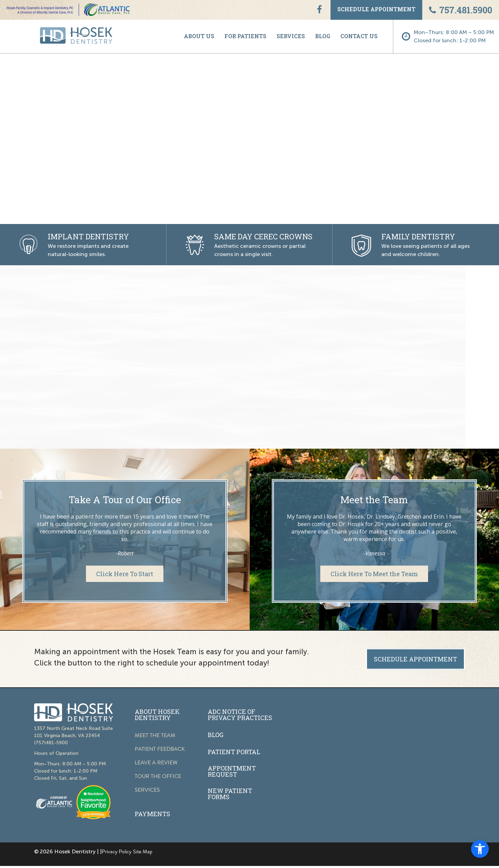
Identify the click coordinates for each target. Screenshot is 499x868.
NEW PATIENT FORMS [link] (230, 794)
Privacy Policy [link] (116, 852)
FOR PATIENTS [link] (245, 36)
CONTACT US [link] (359, 36)
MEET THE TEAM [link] (155, 735)
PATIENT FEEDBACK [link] (160, 749)
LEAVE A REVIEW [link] (156, 763)
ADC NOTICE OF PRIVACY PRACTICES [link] (240, 715)
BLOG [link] (323, 36)
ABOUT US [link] (199, 36)
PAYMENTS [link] (152, 814)
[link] (480, 849)
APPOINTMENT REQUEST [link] (232, 771)
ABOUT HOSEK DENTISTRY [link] (157, 715)
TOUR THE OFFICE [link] (158, 776)
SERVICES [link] (291, 36)
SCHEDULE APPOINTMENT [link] (376, 9)
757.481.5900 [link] (461, 10)
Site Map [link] (143, 852)
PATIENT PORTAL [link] (234, 752)
